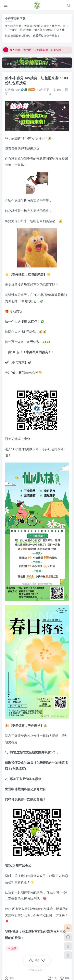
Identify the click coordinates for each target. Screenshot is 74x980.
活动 (12, 948)
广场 (17, 64)
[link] (37, 404)
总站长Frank (13, 90)
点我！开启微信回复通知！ (23, 48)
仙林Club (28, 64)
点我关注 (38, 36)
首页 (9, 64)
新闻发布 (41, 64)
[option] (37, 404)
